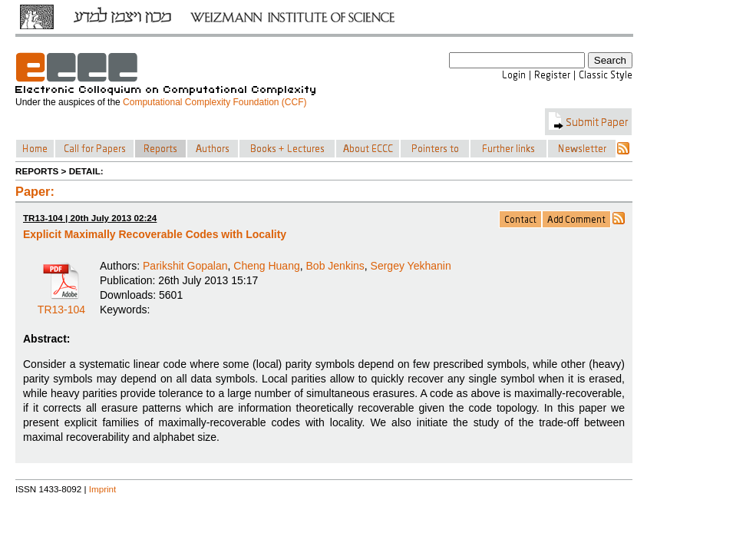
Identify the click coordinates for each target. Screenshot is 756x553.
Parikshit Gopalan (185, 266)
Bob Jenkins (335, 266)
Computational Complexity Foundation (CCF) (215, 102)
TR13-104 (61, 304)
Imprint (103, 489)
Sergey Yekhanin (411, 266)
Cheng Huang (266, 266)
